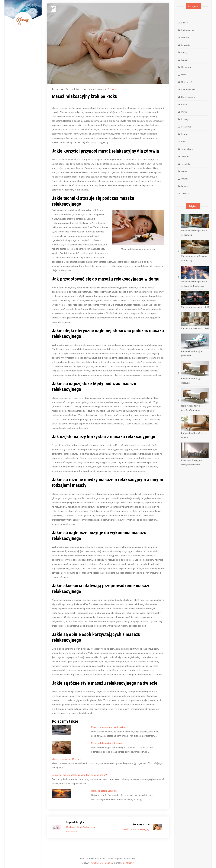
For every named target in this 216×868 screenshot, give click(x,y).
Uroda (184, 171)
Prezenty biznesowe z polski (195, 307)
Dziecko (185, 37)
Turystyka (186, 164)
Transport (186, 156)
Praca (184, 104)
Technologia (187, 149)
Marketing (186, 67)
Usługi (184, 179)
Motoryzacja (187, 82)
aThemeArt (129, 863)
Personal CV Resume (101, 863)
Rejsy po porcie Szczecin (104, 791)
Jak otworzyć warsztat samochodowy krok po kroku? (79, 775)
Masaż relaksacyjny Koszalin (67, 759)
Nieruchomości (188, 90)
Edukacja (186, 45)
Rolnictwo (186, 127)
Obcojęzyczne (188, 97)
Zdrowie (112, 89)
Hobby (184, 52)
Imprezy (185, 60)
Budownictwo (188, 30)
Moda (184, 75)
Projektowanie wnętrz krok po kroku (110, 727)
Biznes (184, 23)
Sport (184, 141)
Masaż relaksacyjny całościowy (107, 743)
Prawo (184, 112)
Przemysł (186, 119)
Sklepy (184, 134)
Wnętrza (185, 186)
